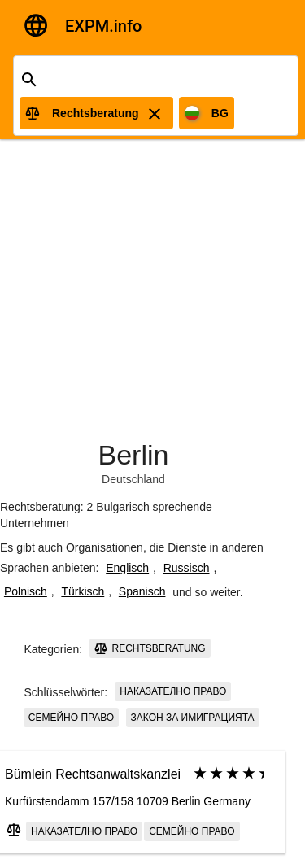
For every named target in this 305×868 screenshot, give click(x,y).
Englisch (127, 568)
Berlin (134, 455)
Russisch (187, 568)
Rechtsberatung (150, 648)
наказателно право (173, 691)
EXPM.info (103, 26)
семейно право (71, 718)
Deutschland (133, 479)
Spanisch (142, 591)
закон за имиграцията (193, 718)
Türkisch (83, 591)
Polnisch (26, 591)
